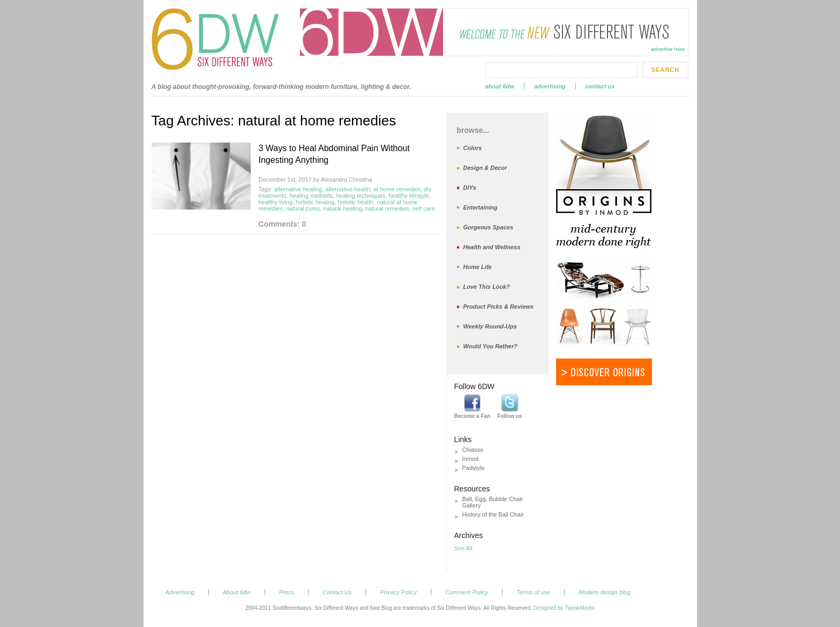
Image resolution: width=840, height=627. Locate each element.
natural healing (343, 208)
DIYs (470, 188)
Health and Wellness (492, 247)
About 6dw (500, 86)
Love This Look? (487, 287)
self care (424, 208)
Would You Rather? (490, 346)
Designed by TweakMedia (564, 608)
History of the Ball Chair (493, 514)
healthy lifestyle (408, 196)
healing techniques (361, 196)
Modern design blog (605, 592)
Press (287, 592)
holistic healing (315, 202)
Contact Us (600, 86)
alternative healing (298, 189)
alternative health (348, 189)
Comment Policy (467, 592)
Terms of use (533, 592)
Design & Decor (485, 168)
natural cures (303, 208)
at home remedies (397, 189)
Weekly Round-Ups (490, 326)
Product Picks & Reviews (498, 307)
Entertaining (481, 207)
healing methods (312, 196)
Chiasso (473, 450)
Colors (473, 148)
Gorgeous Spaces (489, 227)
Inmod (471, 459)
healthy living (276, 202)
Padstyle (474, 468)
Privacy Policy (398, 592)
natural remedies (387, 208)
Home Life (478, 267)
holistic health (356, 202)
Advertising (550, 86)
